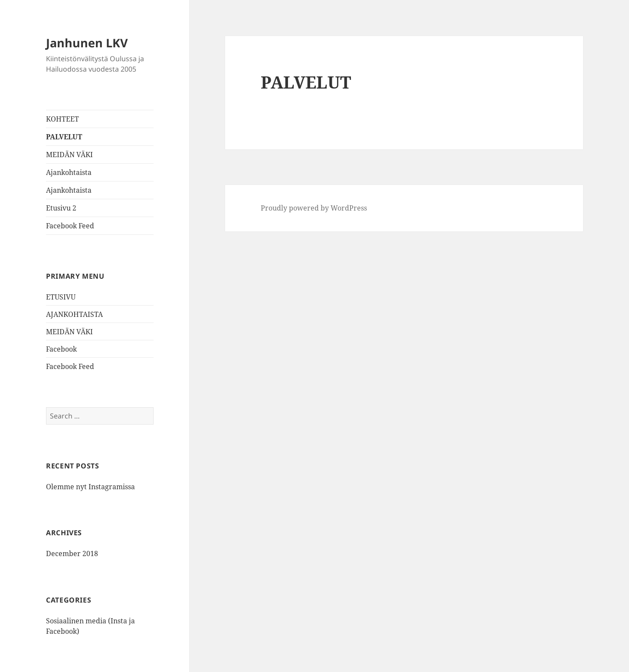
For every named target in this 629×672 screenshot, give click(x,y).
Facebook (61, 349)
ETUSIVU (61, 297)
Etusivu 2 (61, 208)
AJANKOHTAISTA (74, 314)
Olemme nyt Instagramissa (90, 487)
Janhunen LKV (87, 43)
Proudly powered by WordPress (314, 208)
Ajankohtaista (69, 172)
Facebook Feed (70, 226)
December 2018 (72, 553)
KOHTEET (62, 119)
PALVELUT (64, 137)
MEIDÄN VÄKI (69, 155)
